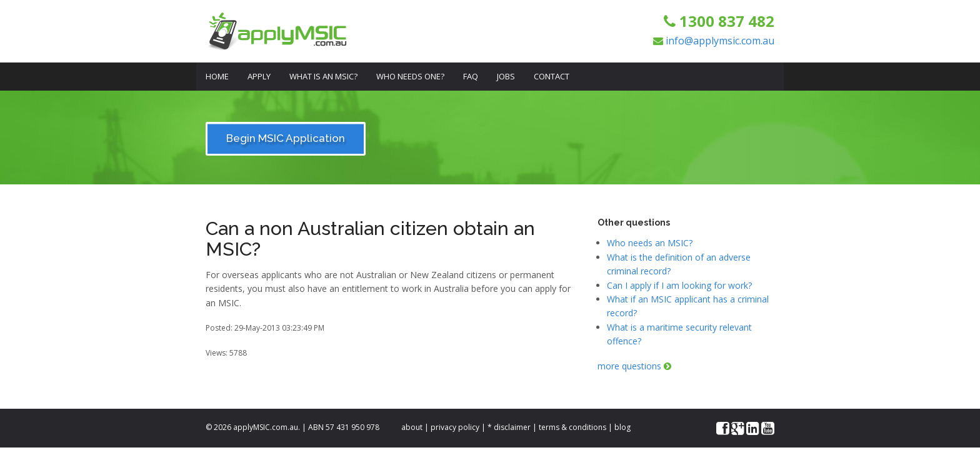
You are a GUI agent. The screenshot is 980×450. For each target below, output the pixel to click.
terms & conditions (572, 427)
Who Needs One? (410, 76)
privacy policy (455, 427)
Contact (552, 76)
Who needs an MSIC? (650, 243)
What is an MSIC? (323, 76)
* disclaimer (509, 427)
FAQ (471, 76)
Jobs (506, 76)
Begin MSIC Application (286, 138)
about (412, 427)
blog (622, 427)
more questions (634, 366)
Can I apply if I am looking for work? (679, 285)
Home (217, 76)
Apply (259, 76)
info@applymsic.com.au (720, 41)
